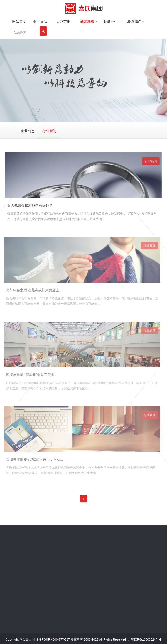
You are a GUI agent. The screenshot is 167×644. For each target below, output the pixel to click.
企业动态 (28, 131)
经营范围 (65, 22)
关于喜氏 (41, 22)
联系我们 (136, 22)
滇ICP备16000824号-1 (146, 639)
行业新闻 (49, 131)
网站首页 (19, 22)
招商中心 (112, 22)
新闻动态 (89, 22)
